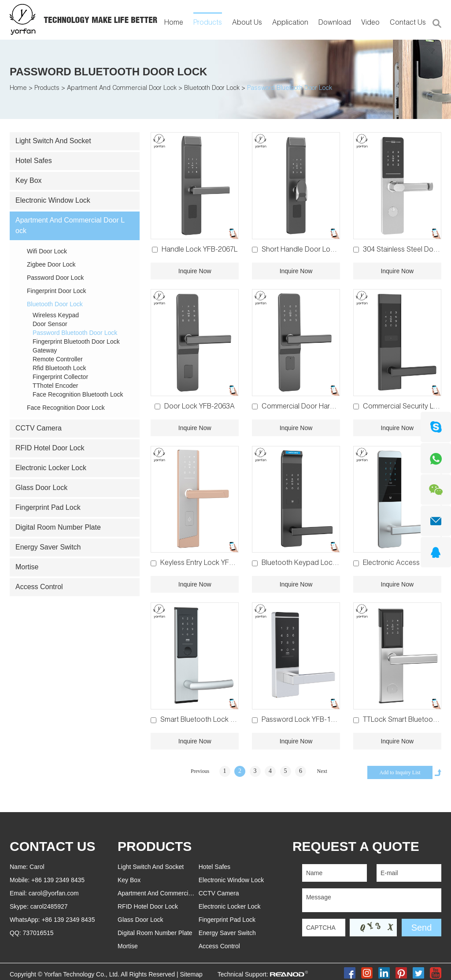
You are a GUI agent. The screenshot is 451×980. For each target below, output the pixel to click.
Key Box (29, 180)
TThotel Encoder (55, 386)
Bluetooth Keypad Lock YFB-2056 (315, 564)
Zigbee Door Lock (51, 264)
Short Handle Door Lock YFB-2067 (316, 250)
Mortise (27, 567)
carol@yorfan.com (54, 893)
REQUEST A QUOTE (356, 846)
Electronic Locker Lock (51, 468)
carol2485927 (49, 906)
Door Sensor (50, 324)
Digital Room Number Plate (58, 527)
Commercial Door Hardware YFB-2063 (322, 407)
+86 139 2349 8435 (68, 920)
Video (370, 23)
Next (322, 771)
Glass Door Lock (41, 488)
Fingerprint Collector (60, 377)
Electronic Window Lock (53, 200)
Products (208, 23)
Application (290, 23)
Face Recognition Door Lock (66, 408)
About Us (247, 23)
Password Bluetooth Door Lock (108, 72)
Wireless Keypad (56, 315)
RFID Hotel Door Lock (50, 448)
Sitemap (191, 974)
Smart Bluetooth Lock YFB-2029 (211, 720)
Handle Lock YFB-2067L (200, 250)
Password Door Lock (55, 278)
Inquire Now (195, 271)
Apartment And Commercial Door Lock (122, 89)
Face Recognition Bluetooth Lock (78, 394)
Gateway (45, 350)
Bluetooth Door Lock (212, 89)
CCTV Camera (39, 428)
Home (174, 23)
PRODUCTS (155, 846)
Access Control (39, 587)
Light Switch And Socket (53, 141)
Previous (200, 771)
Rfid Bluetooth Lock (59, 368)
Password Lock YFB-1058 (302, 720)
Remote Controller (58, 359)
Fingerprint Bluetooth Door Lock (76, 342)
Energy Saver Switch (48, 547)
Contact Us (408, 23)
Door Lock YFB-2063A (200, 407)
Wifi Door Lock (47, 251)
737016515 (38, 933)
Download (335, 23)
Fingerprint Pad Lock (48, 507)
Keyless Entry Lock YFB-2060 (206, 564)
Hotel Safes (34, 161)
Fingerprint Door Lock (57, 291)
